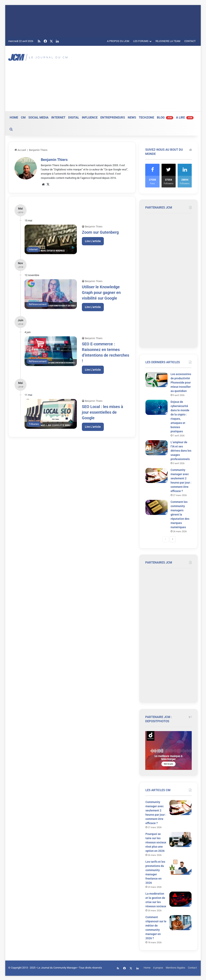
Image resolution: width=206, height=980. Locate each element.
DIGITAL (74, 118)
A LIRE (185, 118)
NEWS (132, 118)
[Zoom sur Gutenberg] (51, 239)
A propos (158, 968)
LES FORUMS (141, 41)
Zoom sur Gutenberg (100, 232)
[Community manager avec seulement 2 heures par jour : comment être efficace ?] (157, 475)
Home (147, 968)
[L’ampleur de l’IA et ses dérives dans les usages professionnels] (157, 448)
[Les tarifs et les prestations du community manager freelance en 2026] (180, 867)
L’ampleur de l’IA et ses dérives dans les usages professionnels (181, 451)
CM (23, 118)
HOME (14, 118)
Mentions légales (176, 968)
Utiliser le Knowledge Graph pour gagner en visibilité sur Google (101, 293)
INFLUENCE (90, 118)
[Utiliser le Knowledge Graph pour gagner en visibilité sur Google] (51, 294)
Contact (192, 968)
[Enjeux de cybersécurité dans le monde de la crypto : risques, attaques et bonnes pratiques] (157, 407)
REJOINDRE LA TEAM (168, 41)
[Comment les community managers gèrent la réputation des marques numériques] (157, 507)
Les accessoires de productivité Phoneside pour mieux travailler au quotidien (181, 383)
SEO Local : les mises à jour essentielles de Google (102, 412)
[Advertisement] (140, 78)
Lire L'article (93, 241)
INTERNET (58, 118)
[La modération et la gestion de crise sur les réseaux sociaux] (180, 899)
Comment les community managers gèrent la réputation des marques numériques (180, 515)
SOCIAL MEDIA (38, 118)
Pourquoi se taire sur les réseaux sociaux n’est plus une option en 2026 (156, 842)
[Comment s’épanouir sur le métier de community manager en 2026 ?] (180, 923)
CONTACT (190, 41)
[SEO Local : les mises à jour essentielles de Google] (51, 414)
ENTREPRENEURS (113, 118)
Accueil (20, 150)
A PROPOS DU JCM (118, 41)
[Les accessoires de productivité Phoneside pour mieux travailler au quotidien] (157, 380)
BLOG (165, 118)
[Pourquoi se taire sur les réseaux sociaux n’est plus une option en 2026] (180, 839)
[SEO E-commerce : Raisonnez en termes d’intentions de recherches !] (51, 351)
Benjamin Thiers (54, 160)
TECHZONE (146, 118)
